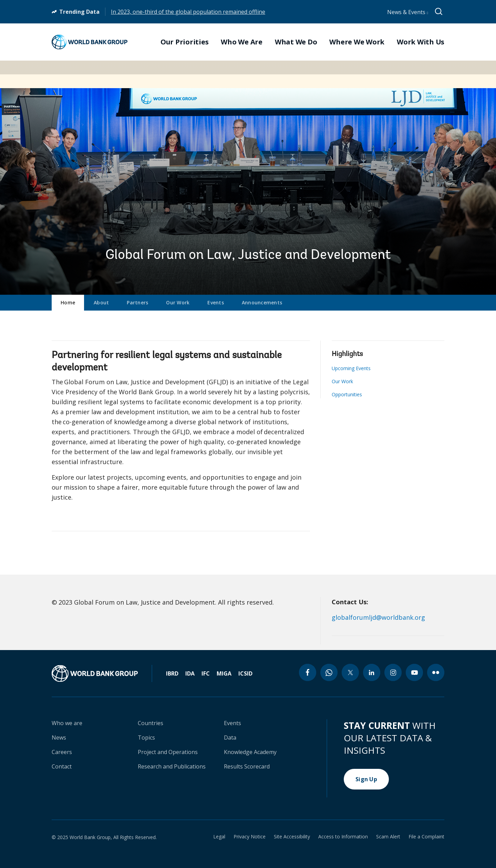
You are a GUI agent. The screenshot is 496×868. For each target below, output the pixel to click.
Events (216, 302)
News (59, 738)
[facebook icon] (308, 672)
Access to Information (343, 837)
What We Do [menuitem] (296, 42)
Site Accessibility (292, 837)
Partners (137, 302)
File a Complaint (426, 837)
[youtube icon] (414, 672)
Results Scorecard (247, 766)
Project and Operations (168, 752)
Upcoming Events (351, 368)
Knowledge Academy (250, 752)
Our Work (178, 302)
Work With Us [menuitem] (421, 42)
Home (68, 302)
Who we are (67, 723)
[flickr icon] (436, 672)
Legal (219, 837)
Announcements (262, 302)
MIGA (224, 673)
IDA (190, 673)
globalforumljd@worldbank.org (378, 617)
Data (230, 738)
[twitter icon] (350, 672)
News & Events (408, 12)
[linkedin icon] (372, 672)
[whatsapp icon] (329, 672)
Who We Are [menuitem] (242, 42)
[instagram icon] (393, 672)
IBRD (172, 673)
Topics (146, 738)
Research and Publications (172, 766)
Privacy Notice (250, 837)
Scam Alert (388, 837)
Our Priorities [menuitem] (185, 42)
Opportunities (347, 394)
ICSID (245, 673)
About (101, 302)
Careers (62, 752)
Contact (62, 766)
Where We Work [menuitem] (357, 42)
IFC (206, 673)
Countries (151, 723)
